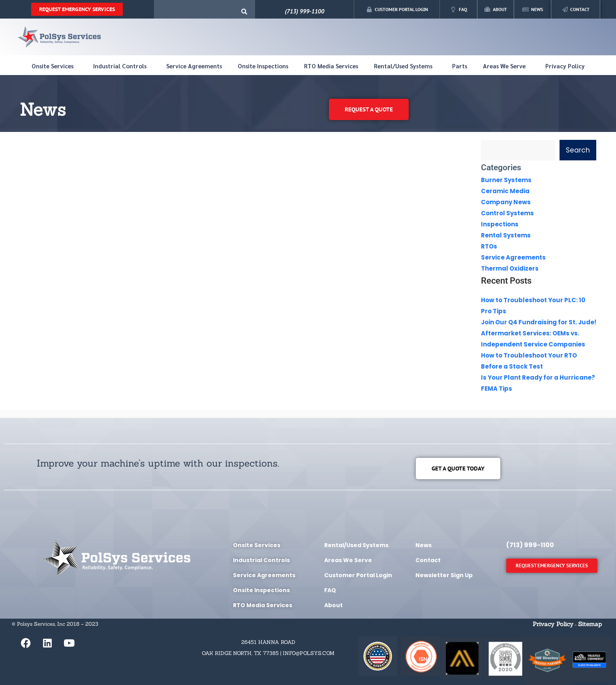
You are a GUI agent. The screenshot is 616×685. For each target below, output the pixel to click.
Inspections (500, 224)
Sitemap (590, 624)
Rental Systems (506, 235)
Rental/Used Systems (405, 66)
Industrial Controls (122, 66)
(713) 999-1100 (304, 11)
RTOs (489, 246)
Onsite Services (54, 66)
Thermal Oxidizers (510, 268)
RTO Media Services (331, 66)
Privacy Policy (565, 66)
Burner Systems (506, 180)
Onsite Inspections (263, 66)
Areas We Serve (506, 66)
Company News (506, 202)
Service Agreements (194, 66)
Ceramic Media (505, 191)
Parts (460, 66)
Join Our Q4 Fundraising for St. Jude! (539, 322)
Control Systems (507, 213)
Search (578, 150)
